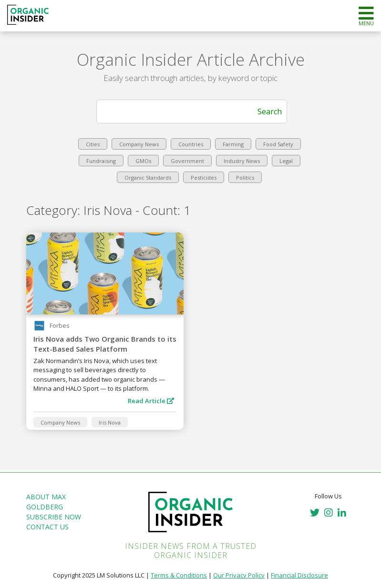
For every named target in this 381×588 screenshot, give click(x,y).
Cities (93, 144)
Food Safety (278, 144)
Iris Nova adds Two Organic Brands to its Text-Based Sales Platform (105, 344)
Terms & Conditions (179, 575)
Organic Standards (148, 177)
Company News (139, 144)
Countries (191, 144)
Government (187, 161)
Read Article (151, 401)
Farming (233, 144)
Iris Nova (110, 422)
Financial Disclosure (299, 575)
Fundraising (101, 161)
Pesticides (204, 177)
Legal (286, 161)
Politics (245, 177)
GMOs (143, 161)
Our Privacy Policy (239, 575)
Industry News (242, 161)
